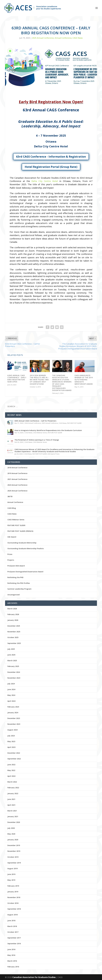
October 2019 (13, 857)
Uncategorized (13, 595)
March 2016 (12, 961)
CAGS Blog (12, 508)
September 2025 (14, 643)
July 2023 (11, 736)
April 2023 (11, 747)
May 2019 (11, 880)
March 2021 (12, 811)
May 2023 (11, 741)
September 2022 (14, 759)
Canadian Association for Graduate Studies (34, 977)
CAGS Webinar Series (40, 433)
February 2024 (13, 707)
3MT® (10, 496)
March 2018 (12, 926)
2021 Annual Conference (17, 479)
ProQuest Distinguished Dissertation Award (25, 572)
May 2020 (11, 834)
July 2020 (11, 828)
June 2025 (11, 655)
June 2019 (11, 874)
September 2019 (14, 863)
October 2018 (13, 903)
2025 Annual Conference (43, 38)
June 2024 (11, 689)
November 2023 (14, 724)
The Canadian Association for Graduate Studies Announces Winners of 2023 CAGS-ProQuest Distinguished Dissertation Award (62, 383)
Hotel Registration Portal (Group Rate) (51, 167)
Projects (11, 560)
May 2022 (11, 770)
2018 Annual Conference (17, 468)
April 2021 (11, 805)
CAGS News (78, 38)
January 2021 (13, 816)
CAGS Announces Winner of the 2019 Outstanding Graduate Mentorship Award (84, 380)
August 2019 (12, 868)
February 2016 (13, 967)
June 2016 (11, 949)
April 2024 (11, 701)
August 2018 (12, 915)
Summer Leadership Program (19, 589)
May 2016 (11, 955)
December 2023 (14, 718)
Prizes (57, 454)
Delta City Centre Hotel (45, 181)
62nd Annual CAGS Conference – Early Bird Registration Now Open (17, 379)
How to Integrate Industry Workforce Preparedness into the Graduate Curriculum (48, 430)
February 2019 (13, 886)
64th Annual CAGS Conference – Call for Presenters (35, 421)
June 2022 (11, 765)
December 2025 (14, 626)
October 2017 (13, 932)
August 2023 (12, 730)
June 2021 (11, 799)
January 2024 (13, 713)
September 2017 (14, 938)
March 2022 (12, 782)
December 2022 (14, 753)
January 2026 (13, 620)
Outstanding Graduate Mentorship (22, 543)
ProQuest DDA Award (16, 566)
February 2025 (13, 666)
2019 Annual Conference (17, 473)
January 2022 (13, 793)
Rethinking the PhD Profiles (19, 583)
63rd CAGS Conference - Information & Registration (51, 157)
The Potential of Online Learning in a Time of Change (37, 440)
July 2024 (11, 684)
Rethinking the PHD (15, 577)
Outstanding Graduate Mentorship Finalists (26, 548)
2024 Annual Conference (33, 423)
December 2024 (14, 672)
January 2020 (13, 840)
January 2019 (13, 892)
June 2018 (11, 921)
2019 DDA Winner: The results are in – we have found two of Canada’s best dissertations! (39, 380)
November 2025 (14, 632)
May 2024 (11, 695)
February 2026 (13, 614)
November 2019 (14, 851)
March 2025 (12, 661)
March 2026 (12, 609)
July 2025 (11, 649)
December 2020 (14, 822)
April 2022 (11, 776)
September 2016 (14, 944)
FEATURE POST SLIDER (74, 423)
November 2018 (14, 897)
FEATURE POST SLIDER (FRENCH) (20, 531)
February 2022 (13, 788)
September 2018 (14, 909)
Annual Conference (63, 38)
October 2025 (13, 637)
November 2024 (14, 678)
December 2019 (14, 845)
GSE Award (51, 454)
